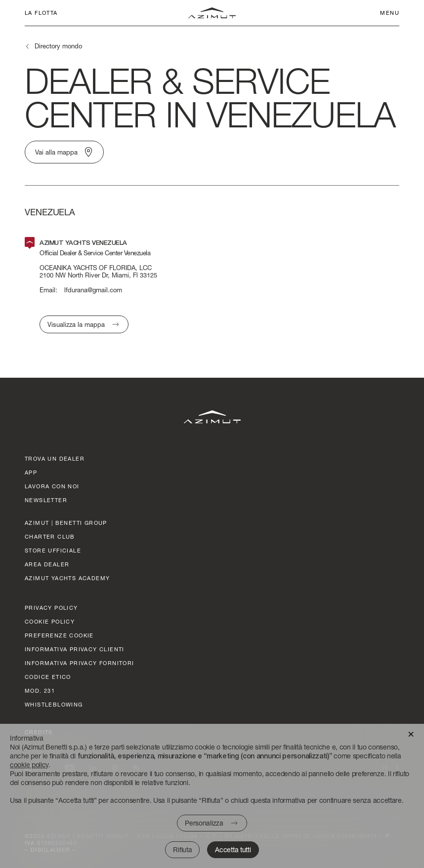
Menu (390, 13)
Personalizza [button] (204, 823)
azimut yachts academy (67, 578)
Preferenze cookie (59, 635)
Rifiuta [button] (182, 849)
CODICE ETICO (48, 677)
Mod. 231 (40, 690)
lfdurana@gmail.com (93, 290)
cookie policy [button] (29, 765)
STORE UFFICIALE (53, 550)
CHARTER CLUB (50, 536)
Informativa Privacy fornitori (80, 663)
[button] (411, 733)
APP (31, 472)
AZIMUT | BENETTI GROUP (66, 523)
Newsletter (46, 500)
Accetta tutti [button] (233, 849)
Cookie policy (50, 621)
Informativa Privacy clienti (75, 649)
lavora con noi (52, 486)
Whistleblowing (54, 704)
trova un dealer (55, 458)
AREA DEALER (47, 564)
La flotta (41, 13)
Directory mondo (58, 46)
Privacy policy (51, 608)
